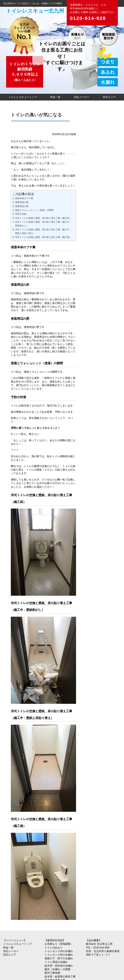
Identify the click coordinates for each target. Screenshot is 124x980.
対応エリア (109, 97)
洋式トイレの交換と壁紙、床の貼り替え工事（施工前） (43, 218)
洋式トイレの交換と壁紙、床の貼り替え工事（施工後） (43, 237)
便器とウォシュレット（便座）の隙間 (34, 210)
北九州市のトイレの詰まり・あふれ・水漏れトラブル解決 (33, 3)
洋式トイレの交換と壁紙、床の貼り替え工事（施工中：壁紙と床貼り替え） (43, 231)
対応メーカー (82, 97)
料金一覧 (55, 97)
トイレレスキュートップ (23, 97)
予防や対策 (21, 214)
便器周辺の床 (22, 202)
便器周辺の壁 (22, 206)
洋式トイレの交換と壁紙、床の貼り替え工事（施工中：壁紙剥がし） (43, 224)
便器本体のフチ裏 (24, 198)
